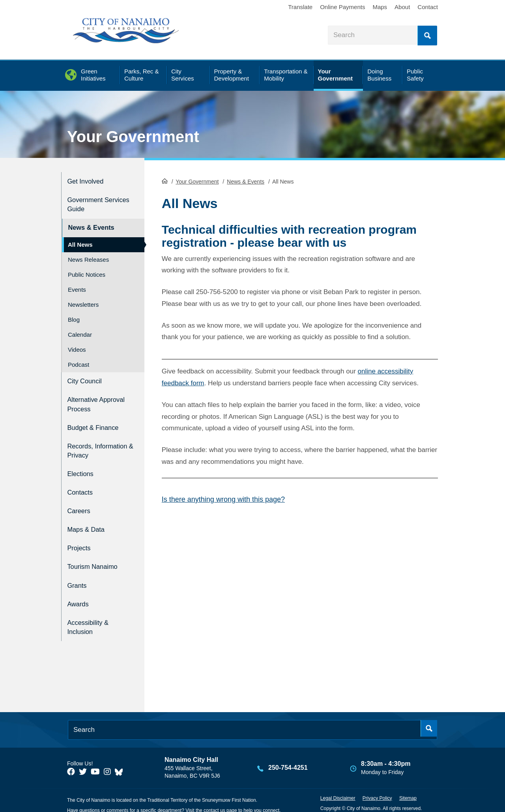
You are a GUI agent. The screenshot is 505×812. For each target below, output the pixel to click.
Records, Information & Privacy (89, 444)
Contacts (82, 487)
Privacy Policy (377, 779)
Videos (77, 344)
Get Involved (88, 180)
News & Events (246, 181)
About (402, 7)
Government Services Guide (93, 202)
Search (427, 36)
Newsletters (83, 299)
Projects (81, 537)
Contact (428, 7)
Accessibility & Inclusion (91, 609)
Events (77, 284)
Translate (300, 7)
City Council (87, 375)
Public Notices (87, 269)
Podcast (79, 359)
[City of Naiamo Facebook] (71, 753)
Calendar (80, 329)
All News (80, 239)
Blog (74, 314)
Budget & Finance (97, 418)
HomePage (165, 180)
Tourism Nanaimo (96, 554)
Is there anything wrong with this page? (223, 499)
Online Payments (342, 7)
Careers (80, 503)
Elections (82, 470)
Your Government (133, 137)
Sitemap (408, 779)
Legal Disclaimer (338, 779)
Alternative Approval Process (96, 396)
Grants (78, 571)
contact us (214, 791)
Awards (79, 588)
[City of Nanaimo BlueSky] (121, 753)
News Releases (88, 254)
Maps (380, 7)
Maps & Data (89, 520)
